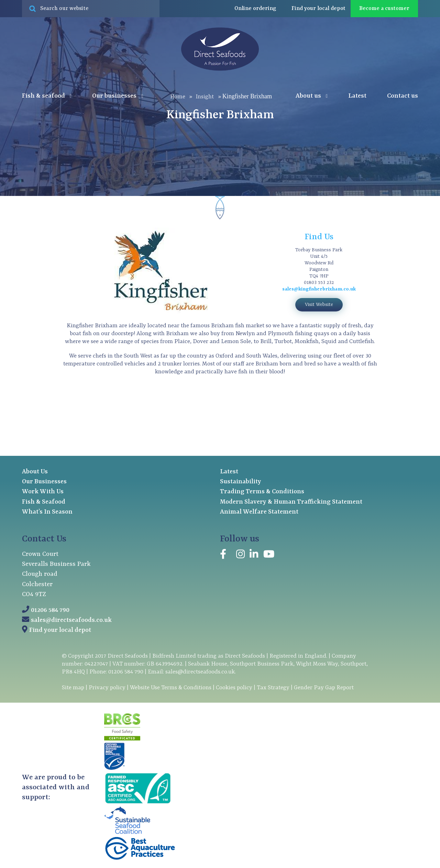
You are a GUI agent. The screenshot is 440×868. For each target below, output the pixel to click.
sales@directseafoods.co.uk (71, 620)
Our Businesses (44, 482)
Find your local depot (60, 630)
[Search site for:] (91, 9)
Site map (73, 688)
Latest (357, 96)
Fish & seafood (47, 96)
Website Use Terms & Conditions (171, 688)
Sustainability (241, 482)
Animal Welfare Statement (259, 512)
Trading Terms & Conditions (262, 492)
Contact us (403, 96)
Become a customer (384, 9)
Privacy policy (107, 688)
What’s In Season (47, 512)
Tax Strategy (273, 688)
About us (312, 96)
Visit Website (319, 305)
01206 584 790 (50, 610)
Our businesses (118, 96)
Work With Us (43, 492)
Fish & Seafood (44, 502)
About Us (35, 472)
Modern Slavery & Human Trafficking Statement (291, 502)
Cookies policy (234, 688)
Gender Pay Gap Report (324, 688)
